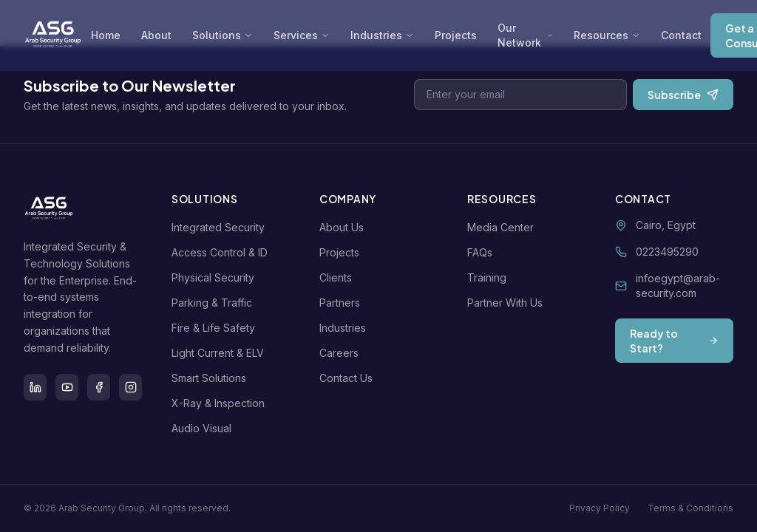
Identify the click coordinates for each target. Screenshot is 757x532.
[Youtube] (67, 387)
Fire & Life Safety (216, 328)
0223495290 (667, 252)
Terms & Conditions (690, 508)
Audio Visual (204, 428)
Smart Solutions (212, 378)
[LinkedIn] (35, 387)
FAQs (483, 252)
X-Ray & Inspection (221, 403)
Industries (382, 35)
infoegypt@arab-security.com (678, 286)
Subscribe (683, 95)
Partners (343, 303)
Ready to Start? (674, 341)
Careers (342, 353)
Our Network (525, 35)
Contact (681, 35)
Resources (607, 35)
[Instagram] (130, 387)
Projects (456, 35)
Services (302, 35)
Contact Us (349, 378)
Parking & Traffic (215, 303)
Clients (339, 277)
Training (490, 277)
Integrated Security (221, 227)
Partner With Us (508, 303)
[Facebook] (99, 387)
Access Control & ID (223, 252)
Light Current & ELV (221, 353)
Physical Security (216, 277)
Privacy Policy (600, 508)
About (156, 35)
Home (106, 35)
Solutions (223, 35)
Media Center (503, 227)
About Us (344, 227)
